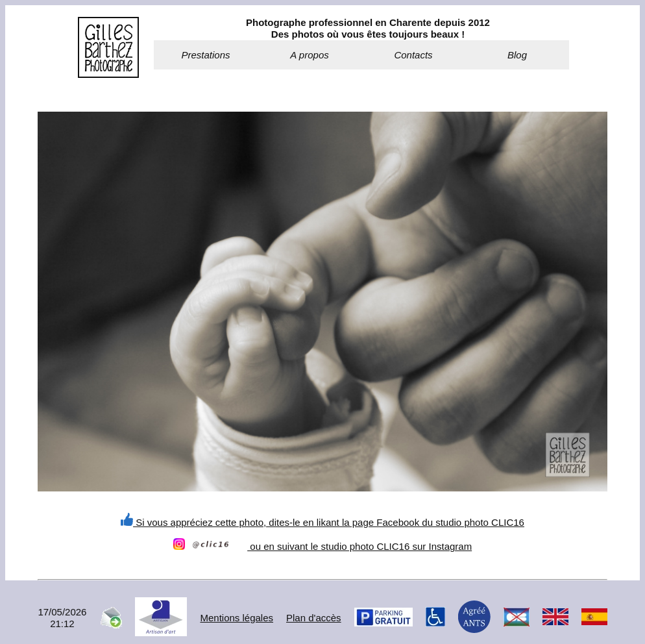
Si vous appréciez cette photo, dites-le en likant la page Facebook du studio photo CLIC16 (322, 522)
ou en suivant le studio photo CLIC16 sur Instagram (322, 546)
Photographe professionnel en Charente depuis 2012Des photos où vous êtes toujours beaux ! (368, 28)
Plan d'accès (314, 618)
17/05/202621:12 (62, 618)
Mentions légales (237, 618)
